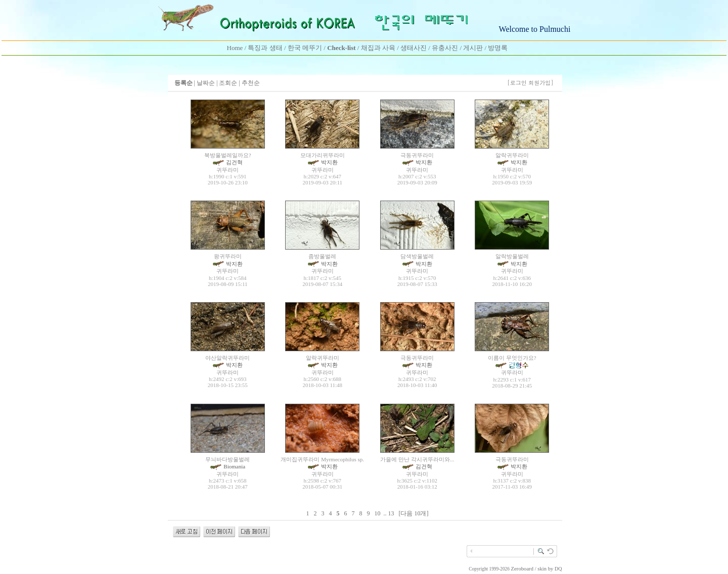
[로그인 (517, 83)
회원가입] (542, 83)
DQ (558, 569)
